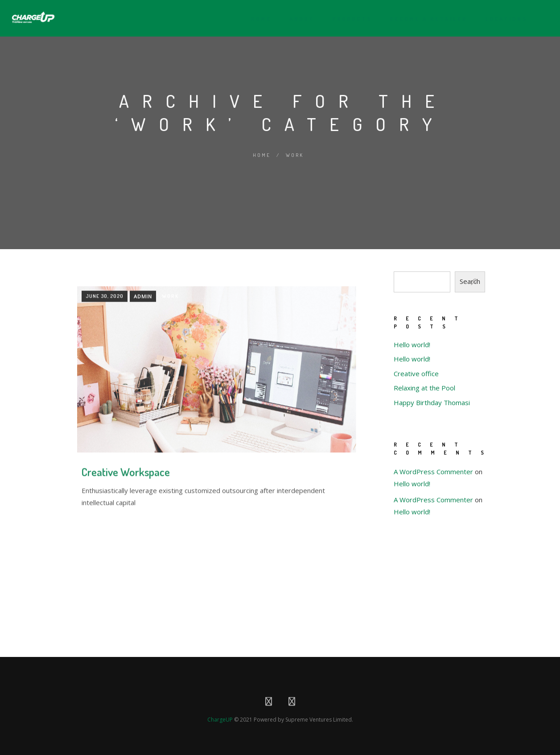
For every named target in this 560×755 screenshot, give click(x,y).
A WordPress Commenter (433, 472)
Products (348, 19)
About (298, 19)
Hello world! (412, 345)
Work (295, 155)
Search (470, 281)
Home (257, 19)
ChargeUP (220, 717)
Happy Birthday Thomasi (432, 402)
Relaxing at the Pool (424, 388)
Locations (503, 19)
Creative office (416, 373)
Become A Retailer (425, 19)
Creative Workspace (126, 556)
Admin (143, 380)
